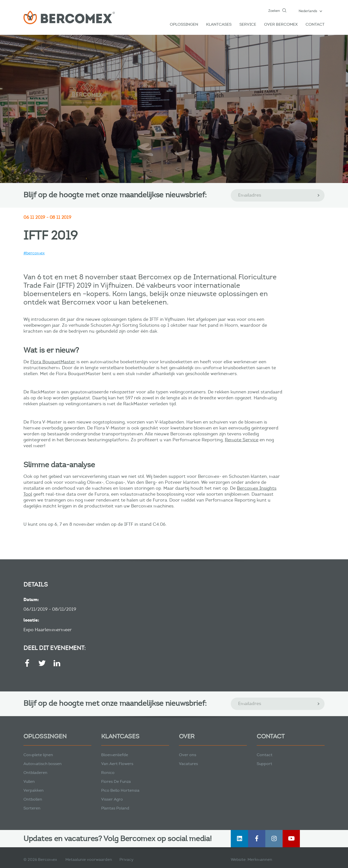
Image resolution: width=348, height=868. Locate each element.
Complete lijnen (38, 755)
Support (264, 764)
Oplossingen (184, 24)
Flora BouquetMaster (53, 362)
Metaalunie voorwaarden (89, 859)
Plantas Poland (115, 808)
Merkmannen (260, 859)
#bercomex (34, 253)
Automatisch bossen (43, 764)
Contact (315, 24)
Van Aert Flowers (117, 764)
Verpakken (34, 790)
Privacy (126, 859)
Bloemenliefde (115, 755)
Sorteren (32, 808)
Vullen (29, 781)
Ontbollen (33, 799)
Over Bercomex (281, 24)
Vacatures (188, 764)
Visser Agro (112, 799)
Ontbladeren (35, 773)
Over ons (188, 755)
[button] (310, 11)
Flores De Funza (116, 781)
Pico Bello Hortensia (120, 790)
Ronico (108, 773)
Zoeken (274, 11)
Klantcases (219, 24)
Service (248, 24)
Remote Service (242, 440)
